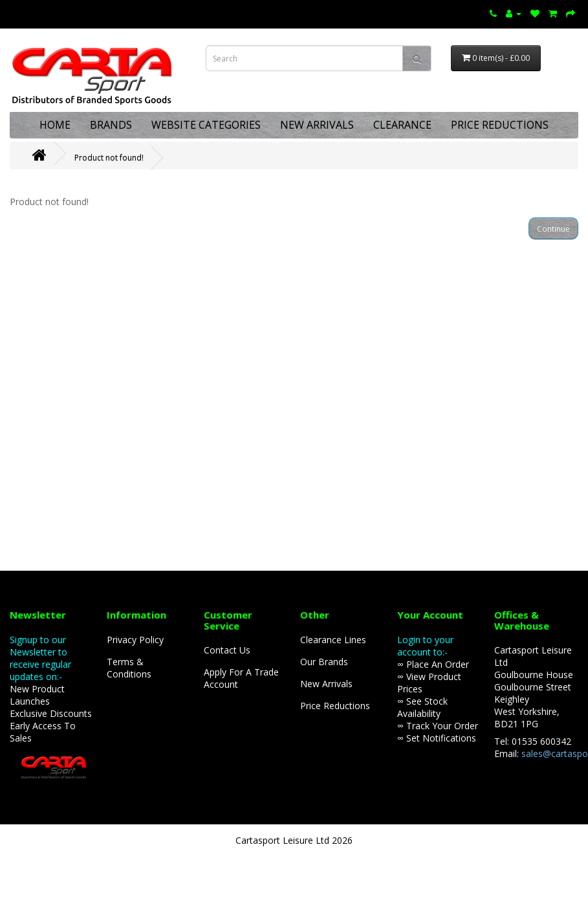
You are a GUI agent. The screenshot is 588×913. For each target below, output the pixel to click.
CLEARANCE (402, 125)
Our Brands (324, 662)
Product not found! (109, 158)
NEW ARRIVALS (317, 125)
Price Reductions (335, 706)
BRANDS (111, 125)
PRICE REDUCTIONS (500, 125)
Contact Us (227, 650)
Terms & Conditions (129, 668)
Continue (553, 229)
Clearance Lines (333, 640)
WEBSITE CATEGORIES (206, 125)
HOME (55, 125)
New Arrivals (326, 684)
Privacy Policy (135, 640)
